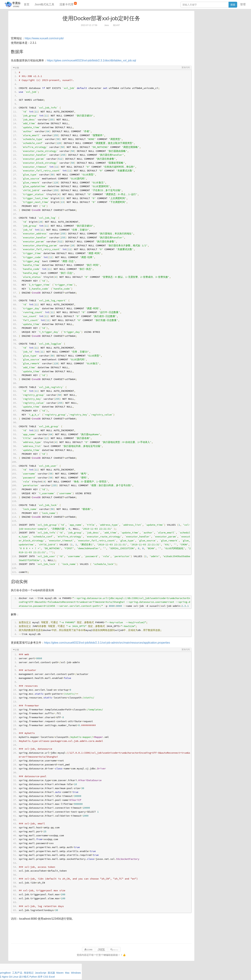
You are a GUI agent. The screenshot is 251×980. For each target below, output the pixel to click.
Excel (197, 36)
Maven (229, 24)
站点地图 (184, 974)
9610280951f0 (170, 974)
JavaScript (210, 24)
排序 (229, 32)
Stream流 (226, 28)
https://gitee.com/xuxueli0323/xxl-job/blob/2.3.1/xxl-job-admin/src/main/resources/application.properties (110, 646)
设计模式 (211, 32)
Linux (202, 32)
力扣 (203, 20)
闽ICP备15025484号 (114, 974)
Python (222, 32)
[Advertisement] (101, 936)
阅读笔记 (199, 24)
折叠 (20, 68)
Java (197, 20)
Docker (209, 28)
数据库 (210, 20)
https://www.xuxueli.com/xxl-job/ (48, 38)
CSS (236, 32)
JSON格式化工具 (203, 50)
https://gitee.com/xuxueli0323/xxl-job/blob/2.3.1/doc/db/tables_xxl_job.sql (95, 60)
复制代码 (182, 67)
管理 (243, 4)
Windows (199, 28)
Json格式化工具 (44, 4)
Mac (236, 24)
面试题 (221, 24)
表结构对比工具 (202, 65)
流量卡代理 (68, 4)
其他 (217, 28)
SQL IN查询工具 (203, 55)
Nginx (235, 28)
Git (196, 32)
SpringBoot (221, 20)
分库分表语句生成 (204, 60)
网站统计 (195, 974)
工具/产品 (233, 20)
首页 (27, 4)
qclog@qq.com (139, 974)
